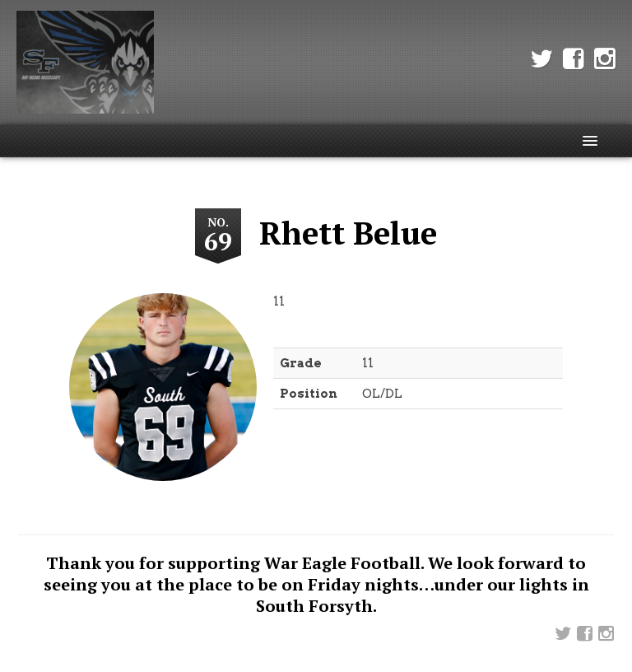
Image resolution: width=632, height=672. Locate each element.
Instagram (605, 59)
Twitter (541, 59)
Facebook (574, 59)
